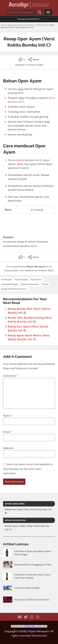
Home (3, 25)
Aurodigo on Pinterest (38, 617)
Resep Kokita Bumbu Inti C (14, 289)
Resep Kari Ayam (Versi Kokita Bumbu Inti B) (28, 511)
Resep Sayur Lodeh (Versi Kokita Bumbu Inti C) (27, 528)
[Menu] (48, 12)
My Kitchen (18, 25)
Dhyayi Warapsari (39, 631)
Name (8, 416)
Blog (10, 25)
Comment (10, 376)
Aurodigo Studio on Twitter (26, 617)
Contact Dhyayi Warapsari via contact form (20, 617)
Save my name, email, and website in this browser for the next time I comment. (28, 469)
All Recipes (29, 25)
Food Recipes (41, 25)
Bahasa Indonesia (30, 284)
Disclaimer (39, 636)
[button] (39, 12)
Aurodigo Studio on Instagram (32, 617)
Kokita (20, 160)
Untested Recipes (10, 284)
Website (8, 448)
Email (8, 432)
